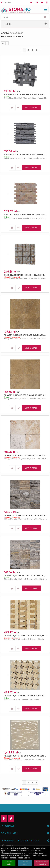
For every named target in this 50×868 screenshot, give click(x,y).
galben (12, 278)
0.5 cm (42, 158)
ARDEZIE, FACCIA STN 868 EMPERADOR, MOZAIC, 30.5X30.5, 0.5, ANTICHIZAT (26, 215)
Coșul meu (6, 2)
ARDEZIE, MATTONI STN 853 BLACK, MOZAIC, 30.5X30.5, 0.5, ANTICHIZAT (26, 155)
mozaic (40, 98)
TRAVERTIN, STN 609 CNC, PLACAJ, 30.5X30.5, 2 (26, 756)
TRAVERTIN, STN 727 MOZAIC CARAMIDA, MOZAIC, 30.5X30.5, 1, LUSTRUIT (26, 636)
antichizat (32, 98)
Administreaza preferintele (42, 863)
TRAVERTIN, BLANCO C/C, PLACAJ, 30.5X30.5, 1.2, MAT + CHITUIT (26, 455)
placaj (6, 338)
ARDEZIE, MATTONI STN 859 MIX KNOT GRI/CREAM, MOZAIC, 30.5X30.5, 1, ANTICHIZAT (26, 94)
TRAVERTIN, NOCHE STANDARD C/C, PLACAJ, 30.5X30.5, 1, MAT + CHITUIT (26, 335)
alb (33, 759)
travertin (32, 338)
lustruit (7, 639)
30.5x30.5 (18, 98)
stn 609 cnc (40, 759)
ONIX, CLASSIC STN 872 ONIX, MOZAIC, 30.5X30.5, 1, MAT (26, 275)
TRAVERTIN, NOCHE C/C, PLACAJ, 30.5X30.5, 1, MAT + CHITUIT (26, 395)
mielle (43, 278)
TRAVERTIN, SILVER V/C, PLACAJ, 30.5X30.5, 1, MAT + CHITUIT (26, 576)
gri (16, 519)
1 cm (6, 98)
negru (6, 158)
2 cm (6, 759)
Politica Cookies (24, 858)
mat (26, 278)
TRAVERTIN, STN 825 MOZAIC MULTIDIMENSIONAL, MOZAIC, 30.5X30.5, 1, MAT (26, 696)
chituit (44, 338)
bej (20, 459)
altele (25, 98)
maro (11, 98)
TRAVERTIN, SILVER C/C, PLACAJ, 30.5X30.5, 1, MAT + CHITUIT (26, 515)
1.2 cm (33, 459)
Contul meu (10, 833)
